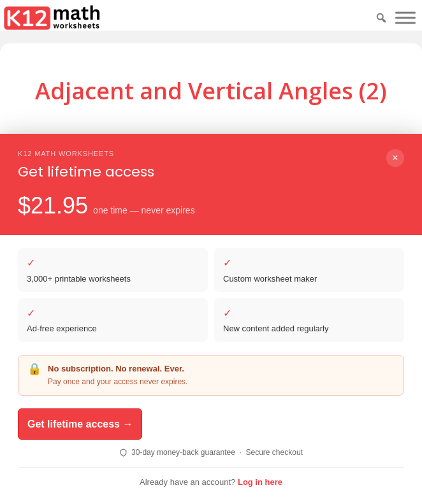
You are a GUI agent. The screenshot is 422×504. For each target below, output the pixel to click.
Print (262, 177)
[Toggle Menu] (405, 18)
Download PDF (185, 177)
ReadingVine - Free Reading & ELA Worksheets (217, 455)
